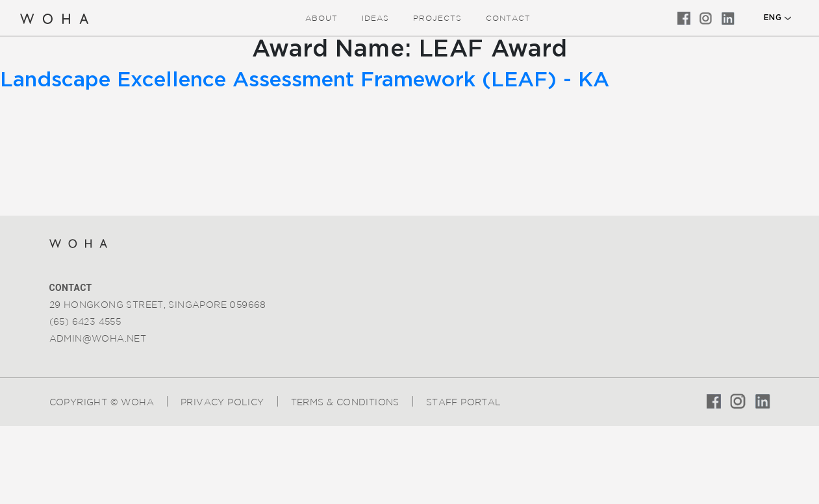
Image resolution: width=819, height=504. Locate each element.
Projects (437, 18)
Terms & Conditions (345, 402)
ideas (375, 18)
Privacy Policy (222, 402)
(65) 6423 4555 (85, 321)
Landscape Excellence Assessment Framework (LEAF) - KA (305, 80)
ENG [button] (773, 18)
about (321, 18)
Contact (508, 18)
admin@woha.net (98, 338)
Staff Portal (464, 402)
